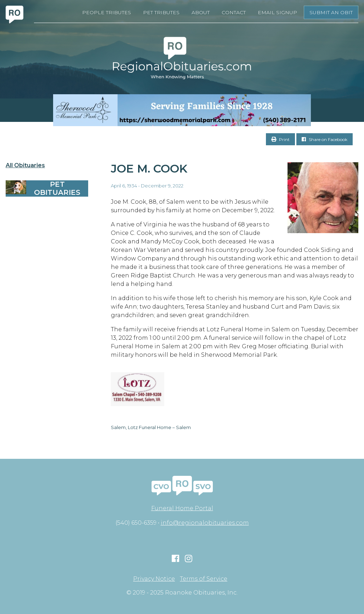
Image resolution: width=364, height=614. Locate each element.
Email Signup (277, 12)
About (201, 12)
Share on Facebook (325, 139)
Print (280, 139)
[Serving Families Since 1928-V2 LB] (182, 110)
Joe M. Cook (149, 168)
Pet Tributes (161, 12)
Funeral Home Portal (182, 508)
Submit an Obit (331, 12)
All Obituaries (25, 165)
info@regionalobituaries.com (205, 523)
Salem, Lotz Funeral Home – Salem (151, 427)
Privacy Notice (154, 579)
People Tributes (107, 12)
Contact (234, 12)
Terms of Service (204, 579)
